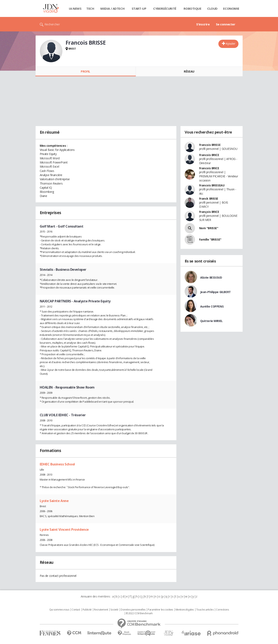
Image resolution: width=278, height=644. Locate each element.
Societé (114, 610)
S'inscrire (203, 24)
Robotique (192, 8)
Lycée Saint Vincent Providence (64, 530)
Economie (231, 8)
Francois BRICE (209, 155)
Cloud (212, 8)
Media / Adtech (112, 8)
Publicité (87, 610)
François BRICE (209, 212)
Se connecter (226, 24)
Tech (90, 8)
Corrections (222, 610)
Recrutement (101, 610)
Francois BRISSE (210, 145)
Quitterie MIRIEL (211, 321)
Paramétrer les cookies (160, 610)
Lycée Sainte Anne (54, 501)
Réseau (189, 71)
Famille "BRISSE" (210, 239)
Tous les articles (205, 610)
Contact (76, 610)
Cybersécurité (165, 8)
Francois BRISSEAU (212, 185)
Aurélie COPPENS (212, 306)
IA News (75, 8)
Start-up (139, 8)
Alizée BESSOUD (211, 277)
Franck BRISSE (209, 199)
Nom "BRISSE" (209, 228)
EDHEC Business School (57, 464)
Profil (85, 71)
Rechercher (52, 24)
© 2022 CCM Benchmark (139, 613)
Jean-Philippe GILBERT (215, 292)
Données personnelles (133, 610)
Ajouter (230, 44)
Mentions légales (185, 610)
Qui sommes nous (59, 610)
